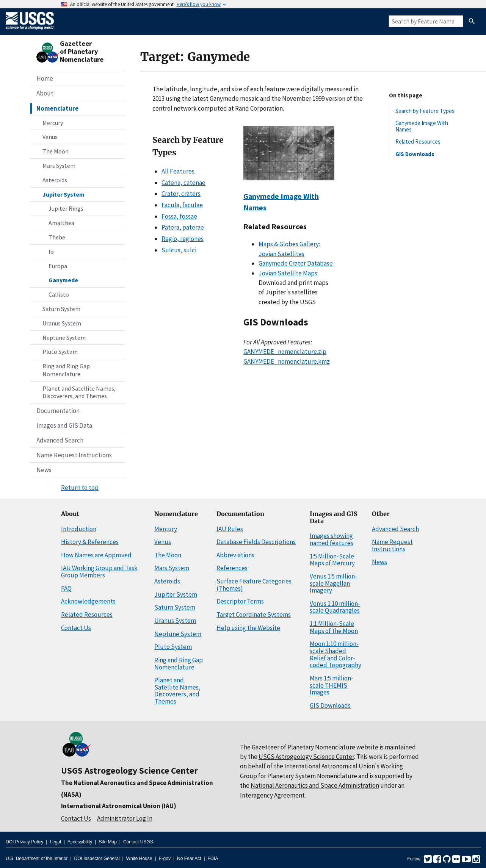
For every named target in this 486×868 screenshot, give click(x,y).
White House (139, 859)
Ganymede (63, 280)
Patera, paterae (183, 227)
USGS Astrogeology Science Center (129, 770)
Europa (58, 266)
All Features (178, 171)
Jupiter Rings (66, 208)
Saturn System (61, 309)
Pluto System (60, 352)
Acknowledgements (88, 601)
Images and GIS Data (64, 425)
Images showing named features (332, 539)
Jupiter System (63, 194)
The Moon (56, 151)
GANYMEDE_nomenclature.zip (285, 352)
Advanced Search (60, 440)
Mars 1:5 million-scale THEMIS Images (332, 685)
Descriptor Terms (240, 601)
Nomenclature (57, 108)
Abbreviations (235, 555)
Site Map (107, 842)
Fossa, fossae (179, 216)
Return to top (80, 488)
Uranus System (62, 323)
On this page (406, 95)
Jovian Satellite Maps (288, 273)
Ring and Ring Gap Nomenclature (66, 370)
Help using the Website (248, 628)
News (44, 470)
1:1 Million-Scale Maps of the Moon (334, 627)
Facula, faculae (182, 205)
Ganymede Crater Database (296, 263)
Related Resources (418, 142)
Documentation (58, 411)
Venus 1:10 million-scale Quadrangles (335, 607)
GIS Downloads (415, 154)
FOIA (213, 859)
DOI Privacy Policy (24, 842)
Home (45, 78)
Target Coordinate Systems (254, 615)
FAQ (66, 588)
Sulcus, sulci (179, 250)
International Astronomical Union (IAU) (119, 806)
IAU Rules (230, 529)
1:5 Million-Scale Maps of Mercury (332, 560)
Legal (55, 842)
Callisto (59, 294)
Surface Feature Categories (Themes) (254, 585)
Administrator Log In (125, 818)
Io (51, 252)
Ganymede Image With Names (422, 126)
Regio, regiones (183, 239)
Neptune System (64, 338)
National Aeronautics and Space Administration (315, 785)
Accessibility (80, 842)
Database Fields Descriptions (256, 542)
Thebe (57, 237)
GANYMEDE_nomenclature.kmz (287, 361)
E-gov (165, 859)
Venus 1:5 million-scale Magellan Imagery (333, 583)
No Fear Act (189, 859)
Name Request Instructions (74, 455)
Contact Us (76, 628)
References (232, 568)
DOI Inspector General (97, 859)
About (45, 93)
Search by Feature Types (425, 111)
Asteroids (55, 180)
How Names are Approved (96, 555)
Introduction (79, 529)
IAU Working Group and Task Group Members (99, 572)
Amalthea (61, 223)
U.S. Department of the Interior (37, 859)
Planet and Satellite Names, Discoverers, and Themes (79, 392)
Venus (50, 137)
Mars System (59, 166)
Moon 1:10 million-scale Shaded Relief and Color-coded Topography (335, 654)
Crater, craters (181, 194)
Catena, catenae (183, 183)
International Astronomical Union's (332, 766)
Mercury (53, 123)
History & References (90, 542)
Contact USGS (138, 842)
